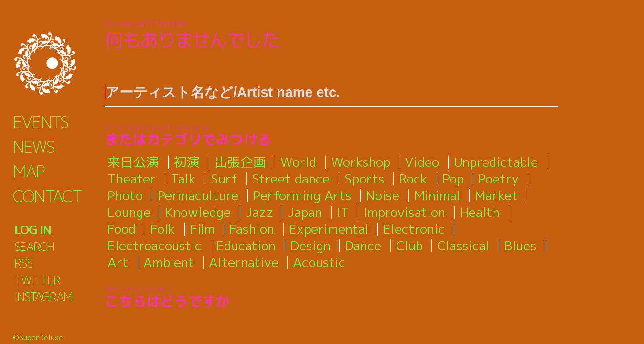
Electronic (414, 229)
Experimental (329, 229)
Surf (224, 179)
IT (343, 212)
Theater (132, 179)
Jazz (259, 212)
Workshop (361, 162)
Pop (453, 179)
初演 (187, 162)
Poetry (499, 179)
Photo (125, 195)
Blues (521, 246)
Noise (383, 195)
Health (480, 212)
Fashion (252, 229)
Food (122, 229)
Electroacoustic (155, 246)
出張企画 (240, 162)
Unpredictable (496, 162)
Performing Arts (302, 195)
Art (118, 262)
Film (203, 229)
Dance (363, 246)
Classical (463, 246)
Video (422, 162)
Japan (305, 212)
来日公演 (133, 162)
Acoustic (319, 262)
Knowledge (198, 212)
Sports (365, 179)
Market (496, 195)
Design (311, 246)
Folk (163, 229)
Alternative (244, 262)
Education (246, 246)
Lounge (129, 212)
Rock (413, 179)
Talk (183, 179)
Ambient (169, 262)
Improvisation (404, 212)
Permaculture (198, 195)
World (298, 162)
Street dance (291, 179)
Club (409, 246)
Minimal (437, 195)
